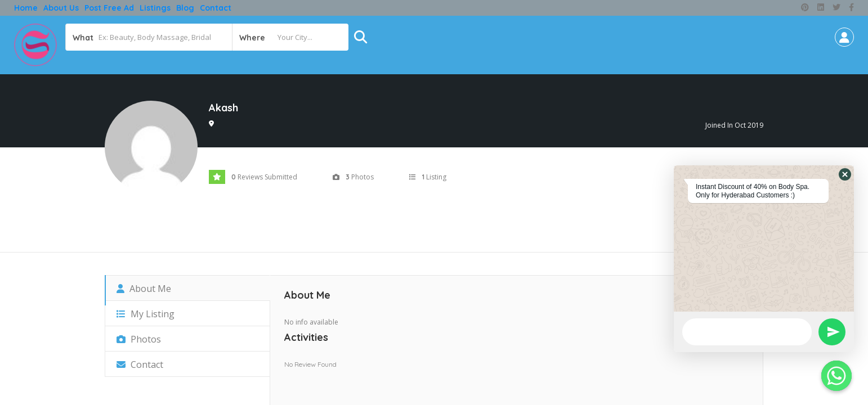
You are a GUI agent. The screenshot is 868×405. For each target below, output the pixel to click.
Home (26, 8)
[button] (845, 174)
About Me (144, 289)
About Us (61, 8)
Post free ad (109, 8)
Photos (139, 339)
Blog (185, 8)
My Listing (146, 314)
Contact (216, 8)
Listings (155, 8)
